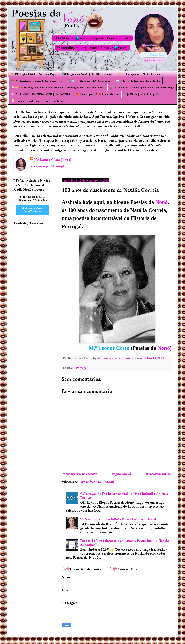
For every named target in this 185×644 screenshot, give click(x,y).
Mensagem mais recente (80, 474)
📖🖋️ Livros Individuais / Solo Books (138, 81)
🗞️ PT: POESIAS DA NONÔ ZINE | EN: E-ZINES (41, 94)
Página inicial (121, 474)
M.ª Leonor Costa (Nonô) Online (33, 210)
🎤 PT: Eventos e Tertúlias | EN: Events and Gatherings (142, 87)
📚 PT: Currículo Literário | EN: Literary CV (37, 81)
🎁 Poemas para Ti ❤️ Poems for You (97, 94)
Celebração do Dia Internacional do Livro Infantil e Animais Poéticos (124, 496)
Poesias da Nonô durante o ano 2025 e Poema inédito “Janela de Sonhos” (124, 543)
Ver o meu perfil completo (49, 166)
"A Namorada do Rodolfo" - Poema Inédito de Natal (118, 519)
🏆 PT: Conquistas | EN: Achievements (140, 74)
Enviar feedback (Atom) (97, 482)
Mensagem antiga (158, 474)
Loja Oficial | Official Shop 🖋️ (141, 94)
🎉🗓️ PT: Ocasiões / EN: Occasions (89, 81)
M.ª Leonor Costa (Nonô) (53, 160)
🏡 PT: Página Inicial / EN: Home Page (33, 74)
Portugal (82, 368)
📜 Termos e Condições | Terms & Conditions (38, 101)
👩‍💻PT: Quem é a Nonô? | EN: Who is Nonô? (87, 74)
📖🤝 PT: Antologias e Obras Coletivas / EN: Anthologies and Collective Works (58, 87)
